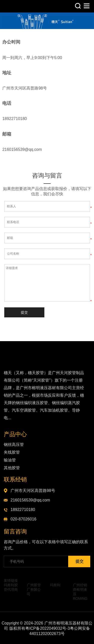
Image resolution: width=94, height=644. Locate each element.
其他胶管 (12, 468)
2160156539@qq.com (30, 500)
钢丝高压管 (14, 445)
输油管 (10, 460)
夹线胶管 (12, 452)
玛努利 (55, 585)
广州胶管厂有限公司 (34, 589)
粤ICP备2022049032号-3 (48, 628)
